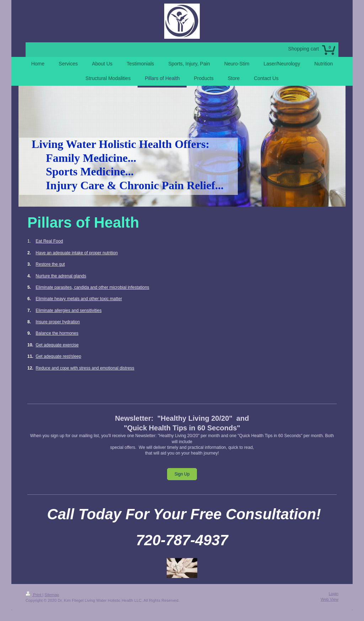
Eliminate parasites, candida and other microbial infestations (92, 287)
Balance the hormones (57, 333)
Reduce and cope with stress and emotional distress (85, 368)
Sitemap (52, 595)
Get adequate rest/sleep (58, 356)
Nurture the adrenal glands (61, 276)
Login (334, 594)
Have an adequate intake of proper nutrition (77, 253)
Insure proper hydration (58, 322)
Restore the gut (50, 264)
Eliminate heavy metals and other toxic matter (79, 299)
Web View (330, 599)
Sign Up (182, 474)
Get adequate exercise (57, 345)
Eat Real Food (49, 241)
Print (34, 595)
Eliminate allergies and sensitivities (68, 310)
